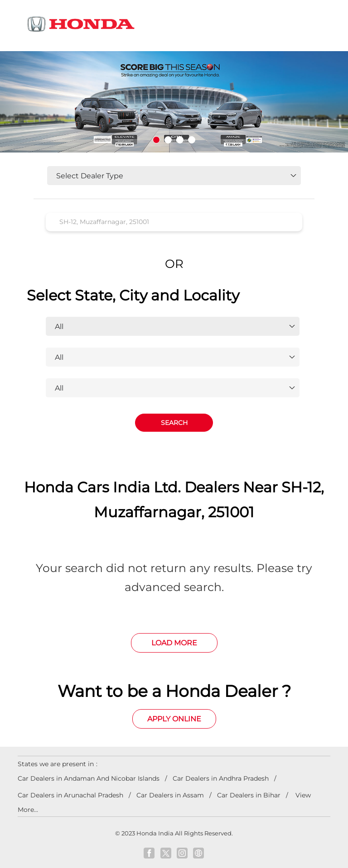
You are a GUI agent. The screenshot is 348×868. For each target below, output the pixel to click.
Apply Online (174, 719)
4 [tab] (192, 140)
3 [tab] (180, 140)
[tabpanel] (174, 102)
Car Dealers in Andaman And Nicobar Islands (89, 778)
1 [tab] (156, 140)
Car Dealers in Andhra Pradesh (221, 778)
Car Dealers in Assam (170, 795)
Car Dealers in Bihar (249, 795)
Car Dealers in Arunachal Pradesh (70, 795)
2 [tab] (168, 140)
